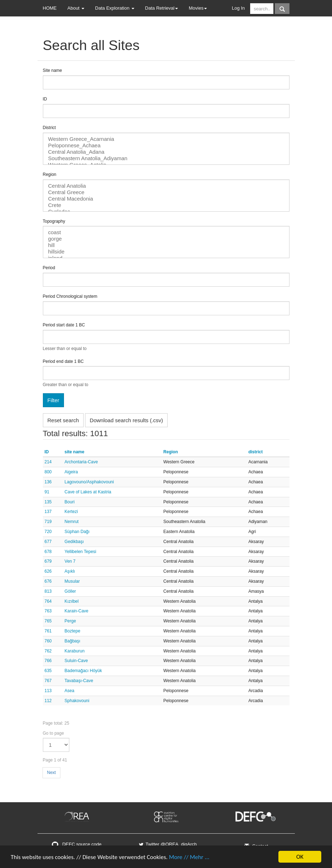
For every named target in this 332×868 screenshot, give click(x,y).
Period (49, 268)
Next (52, 773)
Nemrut (72, 522)
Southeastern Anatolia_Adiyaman (166, 158)
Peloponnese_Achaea (166, 146)
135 (48, 502)
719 (48, 522)
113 (48, 691)
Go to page (53, 733)
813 (48, 591)
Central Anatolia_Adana (166, 152)
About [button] (76, 8)
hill (166, 245)
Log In (238, 8)
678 (48, 552)
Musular (72, 581)
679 (48, 561)
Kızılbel (72, 601)
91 (47, 492)
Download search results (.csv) (126, 420)
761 (48, 631)
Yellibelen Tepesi (81, 552)
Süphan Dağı (77, 532)
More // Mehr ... (189, 857)
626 (48, 571)
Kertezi (71, 512)
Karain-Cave (77, 611)
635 (48, 671)
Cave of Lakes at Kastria (88, 492)
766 (48, 661)
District (49, 128)
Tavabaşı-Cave (79, 681)
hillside (166, 252)
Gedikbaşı (74, 542)
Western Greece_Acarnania (166, 139)
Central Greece (166, 192)
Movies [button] (198, 8)
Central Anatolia (166, 186)
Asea (70, 691)
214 (48, 462)
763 (48, 611)
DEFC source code (77, 844)
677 (48, 542)
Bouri (70, 502)
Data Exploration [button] (115, 8)
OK (300, 857)
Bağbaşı (73, 641)
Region (50, 174)
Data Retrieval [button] (162, 8)
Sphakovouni (77, 701)
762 (48, 651)
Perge (70, 621)
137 (48, 512)
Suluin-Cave (76, 661)
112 (48, 701)
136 (48, 482)
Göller (70, 591)
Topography (54, 221)
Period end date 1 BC (63, 361)
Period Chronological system (70, 296)
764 (48, 601)
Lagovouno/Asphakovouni (89, 482)
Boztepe (73, 631)
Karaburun (75, 651)
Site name (53, 70)
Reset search (63, 420)
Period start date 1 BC (64, 325)
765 (48, 621)
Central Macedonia (166, 199)
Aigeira (71, 472)
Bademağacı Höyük (83, 671)
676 (48, 581)
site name (75, 452)
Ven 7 (70, 561)
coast (166, 232)
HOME (50, 8)
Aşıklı (70, 571)
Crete (166, 205)
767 (48, 681)
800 (48, 472)
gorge (166, 239)
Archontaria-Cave (81, 462)
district (256, 452)
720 (48, 532)
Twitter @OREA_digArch (167, 844)
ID (45, 99)
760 (48, 641)
